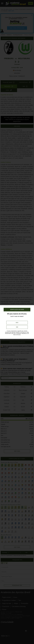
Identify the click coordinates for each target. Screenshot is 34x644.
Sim (17, 327)
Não (17, 323)
